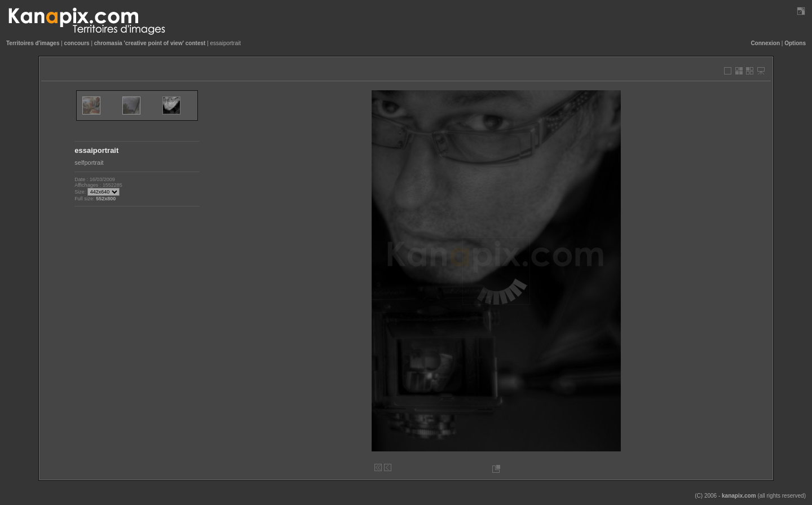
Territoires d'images (33, 43)
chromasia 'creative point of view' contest (150, 43)
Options (795, 43)
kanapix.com (739, 496)
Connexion (765, 43)
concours (77, 43)
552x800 (106, 199)
